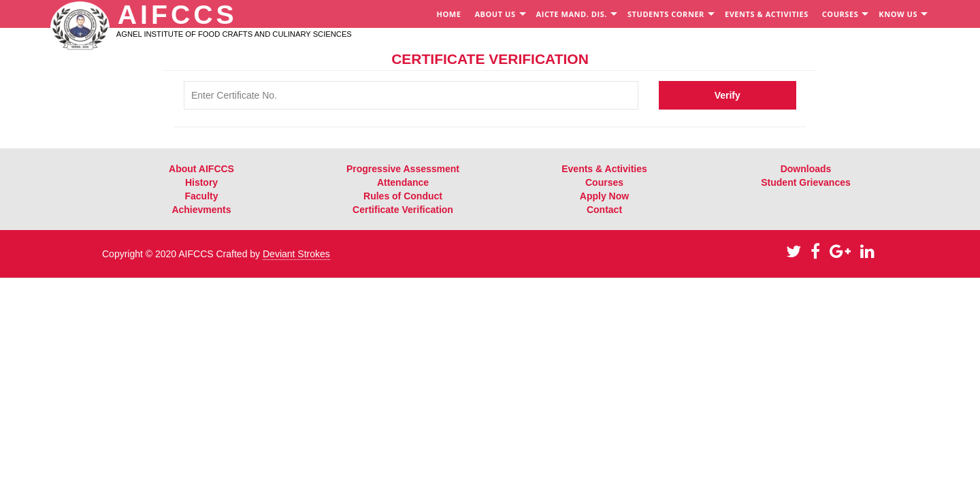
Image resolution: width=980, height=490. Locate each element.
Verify (728, 95)
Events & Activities (604, 169)
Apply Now (604, 196)
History (201, 182)
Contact (604, 210)
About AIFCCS (201, 169)
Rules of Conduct (403, 196)
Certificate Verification (403, 210)
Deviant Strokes (296, 254)
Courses (604, 182)
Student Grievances (806, 182)
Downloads (806, 169)
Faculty (201, 196)
